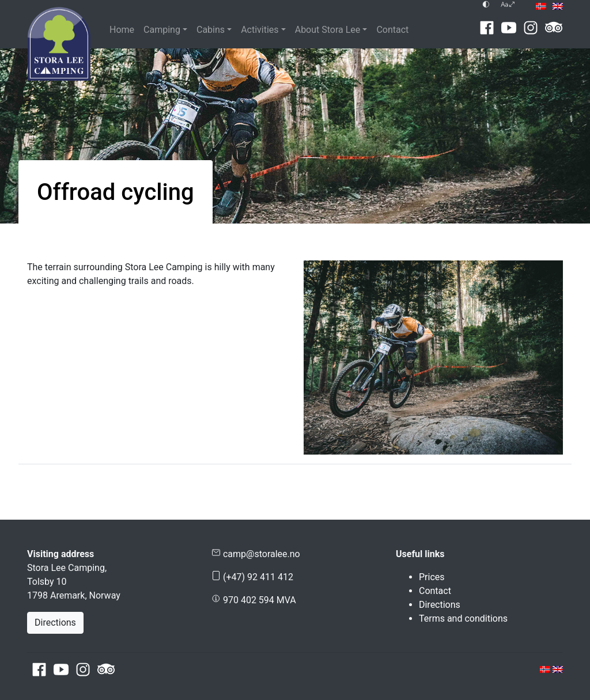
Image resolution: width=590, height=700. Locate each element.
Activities (260, 30)
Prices (432, 577)
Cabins (211, 30)
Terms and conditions (463, 618)
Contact (392, 30)
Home (122, 30)
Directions (55, 623)
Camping (162, 30)
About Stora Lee (328, 30)
